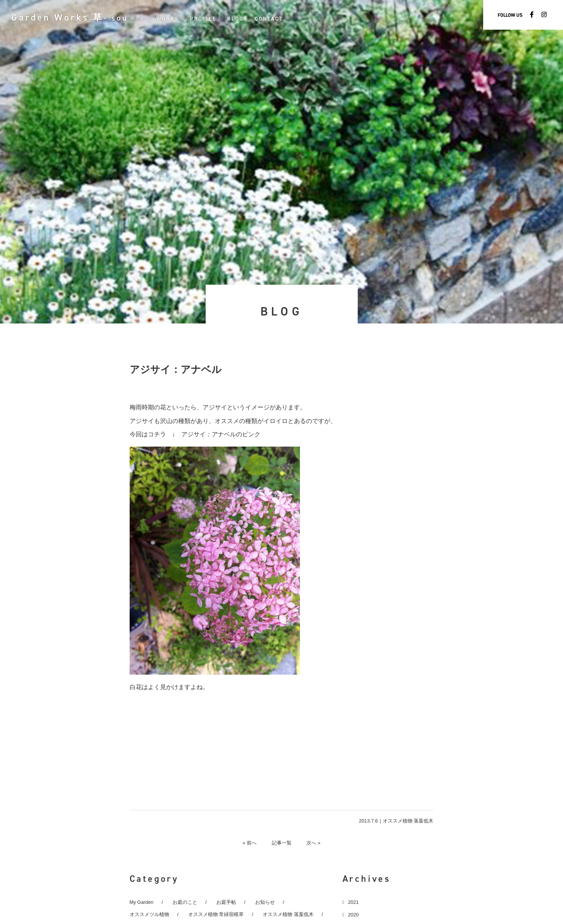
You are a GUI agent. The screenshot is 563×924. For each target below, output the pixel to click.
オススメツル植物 (149, 914)
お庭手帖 (226, 902)
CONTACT (270, 19)
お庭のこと (185, 902)
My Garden (142, 902)
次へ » (314, 842)
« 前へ (250, 842)
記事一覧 (282, 842)
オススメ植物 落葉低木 (408, 821)
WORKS (168, 19)
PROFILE (204, 19)
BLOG (236, 19)
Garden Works (74, 17)
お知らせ (265, 902)
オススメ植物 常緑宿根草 (216, 914)
